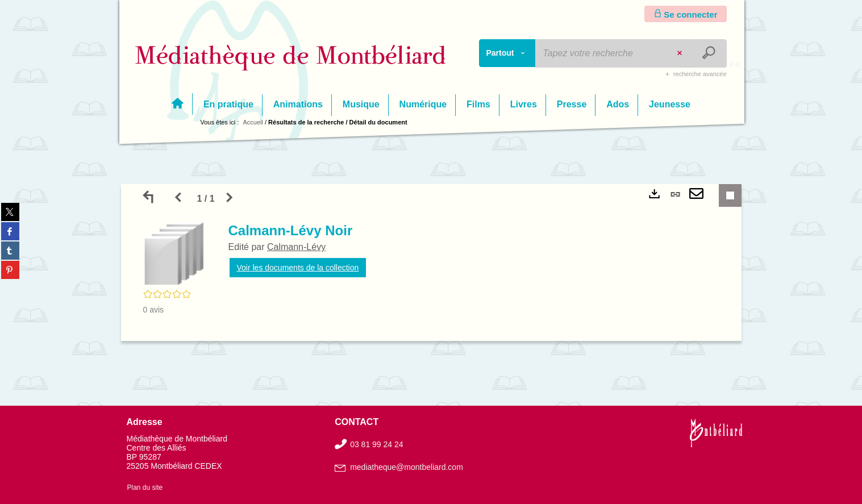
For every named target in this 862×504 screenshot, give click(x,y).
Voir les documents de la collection (298, 268)
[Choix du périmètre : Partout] (508, 53)
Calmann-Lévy (296, 247)
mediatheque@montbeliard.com (407, 467)
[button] (174, 253)
